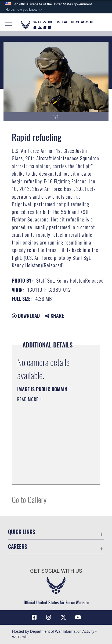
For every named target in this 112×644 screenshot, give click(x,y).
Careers (18, 547)
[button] (24, 10)
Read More (28, 399)
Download (26, 316)
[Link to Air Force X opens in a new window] (63, 617)
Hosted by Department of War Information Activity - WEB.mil (54, 634)
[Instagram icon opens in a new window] (49, 617)
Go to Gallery (29, 499)
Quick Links (22, 532)
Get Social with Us (56, 571)
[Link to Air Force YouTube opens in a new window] (78, 617)
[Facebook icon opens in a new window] (34, 617)
